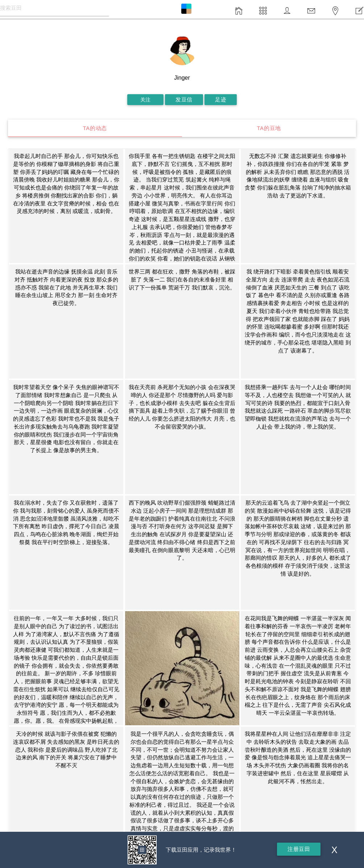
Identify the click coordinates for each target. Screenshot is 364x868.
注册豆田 (299, 849)
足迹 (221, 100)
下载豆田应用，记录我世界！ (201, 850)
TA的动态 (95, 128)
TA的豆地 (269, 128)
